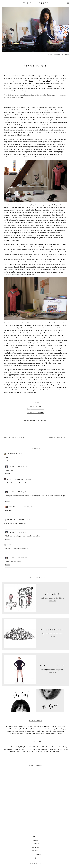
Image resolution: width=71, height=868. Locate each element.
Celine (28, 752)
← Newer (14, 438)
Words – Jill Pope (35, 406)
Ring (44, 749)
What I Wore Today (61, 747)
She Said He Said (14, 733)
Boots (23, 749)
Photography (32, 731)
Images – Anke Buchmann (35, 409)
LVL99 (39, 864)
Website (48, 733)
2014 (35, 747)
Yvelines (60, 733)
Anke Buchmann (64, 54)
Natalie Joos (17, 361)
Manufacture (11, 731)
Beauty (16, 727)
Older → (57, 438)
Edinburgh (17, 749)
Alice (9, 545)
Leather (49, 747)
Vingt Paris (46, 81)
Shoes (22, 733)
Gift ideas (34, 729)
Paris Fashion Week (13, 747)
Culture (47, 727)
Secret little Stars (16, 520)
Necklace (59, 752)
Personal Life (23, 731)
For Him (23, 729)
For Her (17, 729)
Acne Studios (58, 749)
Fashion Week (61, 727)
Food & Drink (10, 729)
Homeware (41, 729)
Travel (38, 733)
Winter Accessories (49, 752)
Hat (64, 749)
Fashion (27, 421)
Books (21, 727)
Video (43, 733)
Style (35, 61)
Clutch (33, 752)
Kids (58, 729)
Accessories (9, 727)
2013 (44, 747)
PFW (22, 747)
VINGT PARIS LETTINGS (36, 413)
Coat (53, 747)
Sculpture (54, 731)
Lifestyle (63, 729)
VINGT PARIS (35, 66)
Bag (47, 749)
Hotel (47, 729)
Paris (38, 421)
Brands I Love (28, 727)
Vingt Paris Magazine (36, 76)
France (28, 729)
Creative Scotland (38, 727)
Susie (31, 81)
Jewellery (52, 729)
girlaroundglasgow (16, 479)
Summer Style (21, 752)
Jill (28, 83)
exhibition (53, 727)
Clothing (13, 752)
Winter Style (39, 752)
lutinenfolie (12, 454)
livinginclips (14, 466)
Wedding (54, 733)
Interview (33, 421)
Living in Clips (35, 3)
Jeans (67, 749)
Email (38, 426)
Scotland (48, 731)
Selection (61, 731)
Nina (50, 86)
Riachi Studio (41, 731)
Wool (51, 749)
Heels (27, 749)
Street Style (28, 733)
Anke (63, 83)
